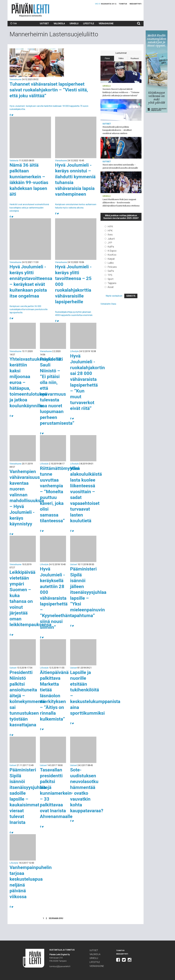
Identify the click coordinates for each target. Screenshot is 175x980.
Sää (13, 23)
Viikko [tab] (121, 58)
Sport (111, 279)
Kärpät (111, 259)
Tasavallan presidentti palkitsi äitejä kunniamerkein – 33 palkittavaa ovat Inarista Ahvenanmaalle (56, 793)
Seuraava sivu (56, 918)
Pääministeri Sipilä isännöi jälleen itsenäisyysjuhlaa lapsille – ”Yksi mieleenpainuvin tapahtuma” (88, 592)
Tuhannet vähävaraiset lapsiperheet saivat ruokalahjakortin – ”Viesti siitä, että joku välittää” (49, 90)
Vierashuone (106, 24)
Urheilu (74, 24)
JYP (110, 243)
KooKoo (112, 255)
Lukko (111, 263)
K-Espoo (112, 251)
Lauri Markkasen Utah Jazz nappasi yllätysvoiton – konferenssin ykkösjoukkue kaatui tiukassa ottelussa (121, 203)
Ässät (111, 287)
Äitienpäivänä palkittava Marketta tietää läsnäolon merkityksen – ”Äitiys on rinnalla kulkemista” (54, 696)
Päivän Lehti (30, 10)
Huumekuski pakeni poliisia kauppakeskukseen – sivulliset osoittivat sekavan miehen (117, 130)
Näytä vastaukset (114, 296)
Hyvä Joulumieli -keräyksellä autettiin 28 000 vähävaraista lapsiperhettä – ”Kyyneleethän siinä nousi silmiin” (55, 598)
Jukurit (111, 239)
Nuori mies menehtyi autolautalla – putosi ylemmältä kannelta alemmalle (120, 166)
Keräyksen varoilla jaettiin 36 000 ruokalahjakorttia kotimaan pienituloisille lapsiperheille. (29, 309)
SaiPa (111, 271)
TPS (110, 275)
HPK (110, 231)
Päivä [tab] (107, 58)
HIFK (110, 226)
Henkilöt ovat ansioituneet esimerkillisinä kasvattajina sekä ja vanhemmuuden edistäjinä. (29, 208)
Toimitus (123, 4)
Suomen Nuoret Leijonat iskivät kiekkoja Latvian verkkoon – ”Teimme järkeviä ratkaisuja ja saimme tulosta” (121, 92)
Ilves (110, 235)
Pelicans (112, 267)
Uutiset (44, 24)
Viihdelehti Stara (108, 304)
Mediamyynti (136, 4)
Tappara (112, 283)
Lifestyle (89, 24)
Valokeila (59, 24)
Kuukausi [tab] (135, 58)
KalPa (111, 247)
